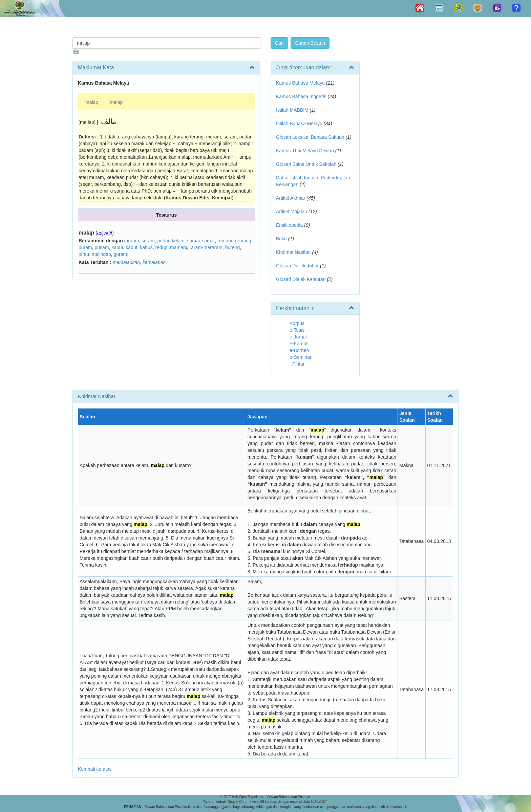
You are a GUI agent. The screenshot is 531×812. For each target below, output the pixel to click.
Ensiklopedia (289, 225)
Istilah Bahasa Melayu (299, 124)
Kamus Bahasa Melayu (301, 83)
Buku (281, 239)
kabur (117, 247)
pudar (163, 241)
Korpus (297, 323)
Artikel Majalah (292, 212)
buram (85, 247)
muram (132, 241)
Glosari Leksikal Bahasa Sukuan (310, 137)
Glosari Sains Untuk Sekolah (306, 164)
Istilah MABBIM (292, 110)
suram (148, 241)
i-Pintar (297, 364)
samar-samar (201, 241)
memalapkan (126, 262)
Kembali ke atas (95, 769)
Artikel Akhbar (291, 198)
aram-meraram (207, 247)
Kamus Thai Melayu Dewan (305, 151)
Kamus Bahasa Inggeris (301, 96)
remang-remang (234, 241)
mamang (179, 247)
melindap (101, 254)
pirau (84, 254)
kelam (178, 241)
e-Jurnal (298, 337)
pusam (102, 247)
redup (161, 247)
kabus (146, 247)
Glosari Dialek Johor (297, 266)
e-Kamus (299, 344)
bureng (233, 247)
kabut (131, 247)
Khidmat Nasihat (293, 252)
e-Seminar (301, 357)
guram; (121, 254)
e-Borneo (299, 350)
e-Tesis (297, 330)
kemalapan (154, 262)
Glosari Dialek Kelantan (301, 279)
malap (92, 102)
